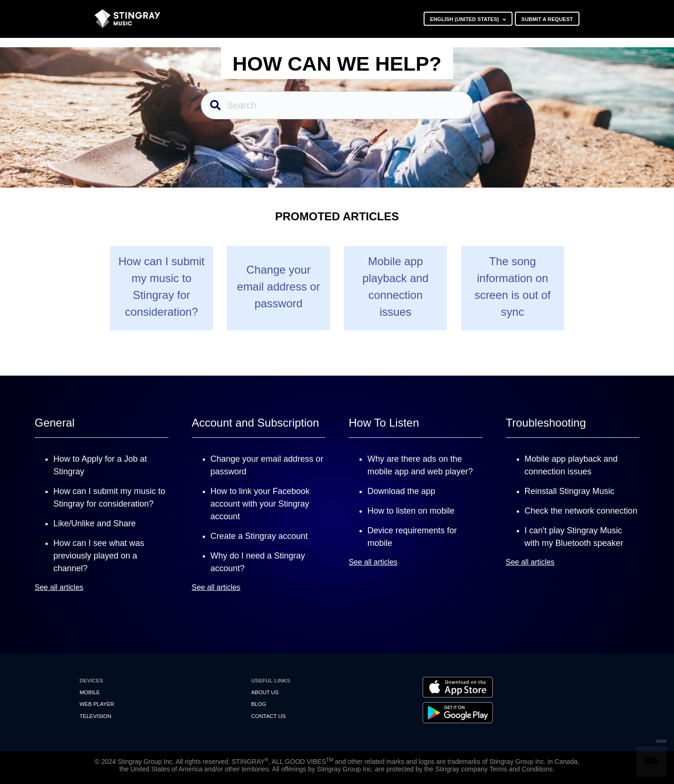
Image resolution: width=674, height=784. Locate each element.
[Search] (337, 105)
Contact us (269, 716)
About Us (265, 692)
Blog (259, 704)
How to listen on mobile (411, 511)
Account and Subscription (256, 423)
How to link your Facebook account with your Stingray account (260, 504)
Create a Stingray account (259, 536)
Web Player (97, 704)
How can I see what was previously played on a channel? (99, 556)
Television (95, 716)
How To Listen (384, 423)
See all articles (59, 587)
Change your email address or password (278, 287)
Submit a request (547, 19)
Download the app (401, 491)
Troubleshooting (546, 423)
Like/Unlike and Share (95, 523)
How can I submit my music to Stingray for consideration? (161, 287)
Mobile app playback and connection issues (395, 287)
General (55, 423)
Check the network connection (581, 511)
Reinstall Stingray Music (570, 491)
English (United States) (465, 19)
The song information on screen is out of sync (513, 287)
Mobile (90, 692)
